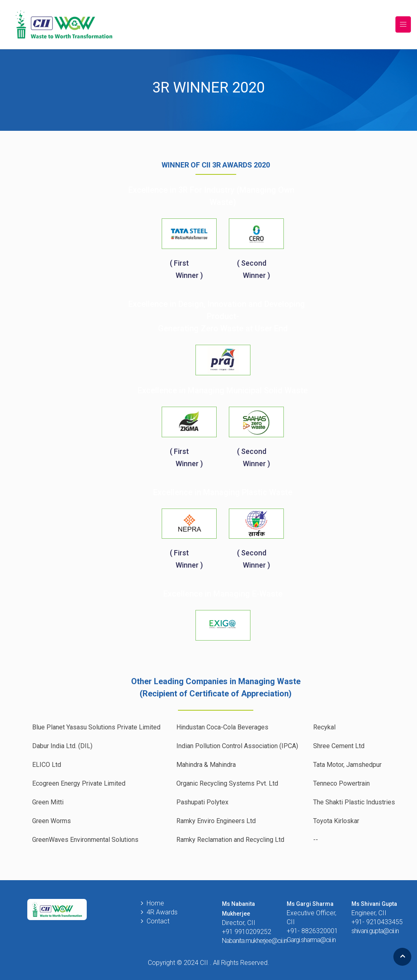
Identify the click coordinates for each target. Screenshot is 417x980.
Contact (158, 921)
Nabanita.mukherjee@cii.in (255, 941)
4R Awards (162, 912)
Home (155, 903)
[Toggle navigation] (403, 25)
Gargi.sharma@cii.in (311, 940)
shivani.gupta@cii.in (375, 931)
